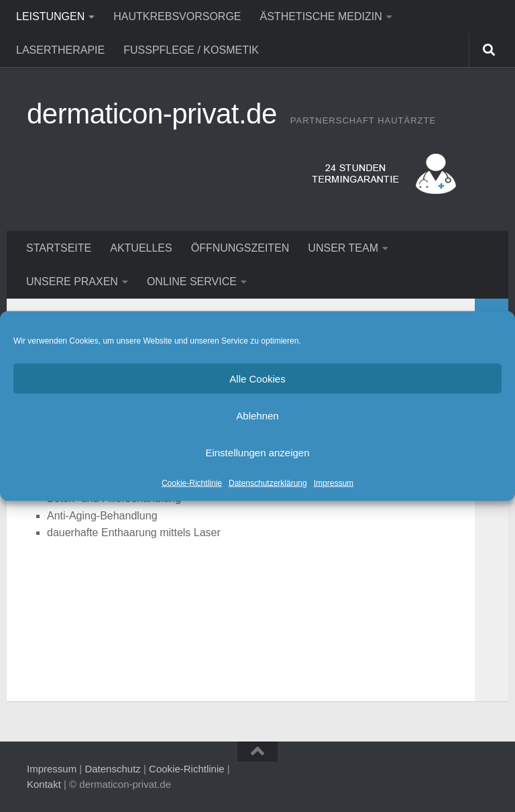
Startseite (59, 248)
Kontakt (44, 784)
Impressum (334, 483)
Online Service (192, 282)
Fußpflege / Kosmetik (191, 50)
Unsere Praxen (72, 282)
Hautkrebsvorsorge (177, 16)
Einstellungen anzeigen (257, 452)
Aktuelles (141, 248)
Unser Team (343, 248)
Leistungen (50, 16)
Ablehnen (257, 415)
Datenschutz (112, 769)
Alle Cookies (257, 378)
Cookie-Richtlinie (192, 483)
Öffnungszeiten (240, 248)
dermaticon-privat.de (152, 114)
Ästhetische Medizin (321, 16)
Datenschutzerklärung (268, 483)
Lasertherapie (60, 50)
